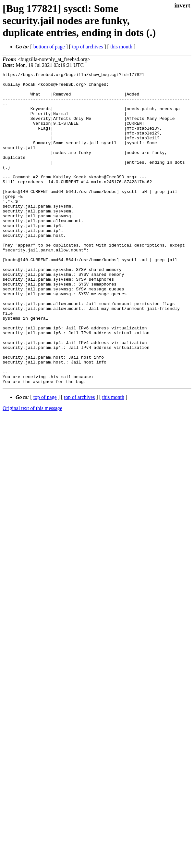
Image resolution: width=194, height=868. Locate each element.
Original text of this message (32, 471)
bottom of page (49, 47)
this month (121, 47)
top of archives (87, 47)
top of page (45, 460)
